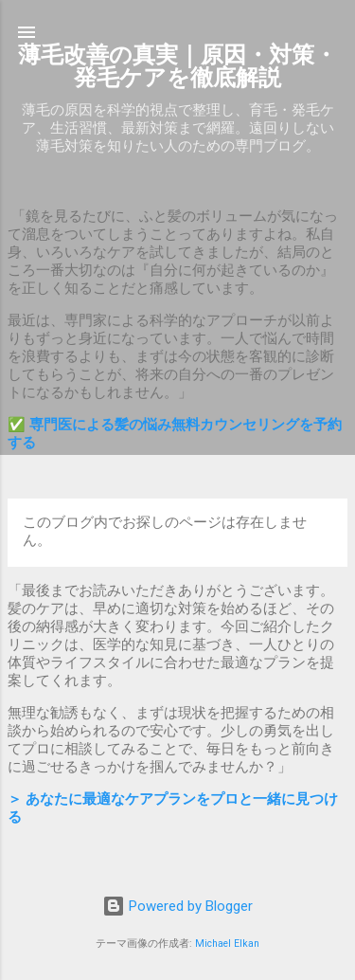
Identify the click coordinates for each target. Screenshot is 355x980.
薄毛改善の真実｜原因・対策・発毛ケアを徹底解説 (177, 66)
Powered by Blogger (177, 906)
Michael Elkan (227, 944)
